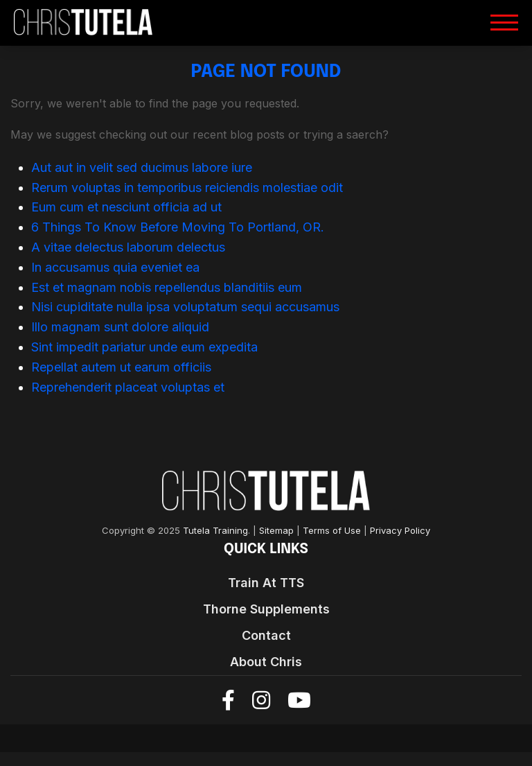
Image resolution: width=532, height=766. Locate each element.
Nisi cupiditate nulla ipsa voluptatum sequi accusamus (185, 307)
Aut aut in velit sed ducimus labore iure (142, 167)
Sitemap (276, 531)
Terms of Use (332, 531)
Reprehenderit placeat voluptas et (128, 387)
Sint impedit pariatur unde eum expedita (144, 347)
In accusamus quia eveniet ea (115, 267)
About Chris (266, 662)
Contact (266, 635)
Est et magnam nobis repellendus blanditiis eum (167, 287)
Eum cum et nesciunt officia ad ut (126, 207)
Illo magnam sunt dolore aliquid (120, 327)
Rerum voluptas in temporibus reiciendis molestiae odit (187, 188)
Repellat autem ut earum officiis (121, 367)
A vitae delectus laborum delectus (128, 247)
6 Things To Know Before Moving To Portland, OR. (178, 227)
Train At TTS (266, 583)
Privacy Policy (400, 531)
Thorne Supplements (266, 609)
